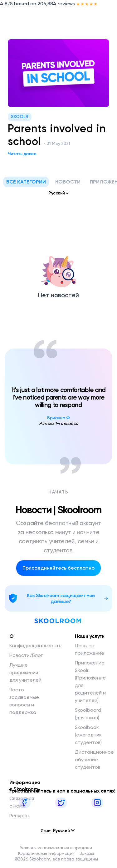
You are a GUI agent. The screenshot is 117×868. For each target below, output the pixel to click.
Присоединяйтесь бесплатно (58, 568)
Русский (64, 831)
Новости (68, 182)
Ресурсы (19, 816)
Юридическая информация (46, 853)
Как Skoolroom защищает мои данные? (61, 598)
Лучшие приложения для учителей (25, 672)
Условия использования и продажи (56, 848)
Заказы (87, 853)
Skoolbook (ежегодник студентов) (88, 735)
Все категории (26, 182)
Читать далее (24, 154)
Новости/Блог (26, 655)
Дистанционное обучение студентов (94, 759)
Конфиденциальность (35, 646)
